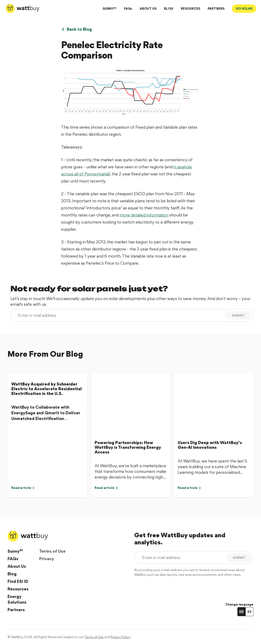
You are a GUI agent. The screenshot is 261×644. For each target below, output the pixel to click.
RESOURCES (190, 8)
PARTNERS (216, 8)
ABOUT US (148, 8)
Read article (23, 488)
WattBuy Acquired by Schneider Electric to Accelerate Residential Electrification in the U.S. (46, 389)
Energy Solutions (17, 599)
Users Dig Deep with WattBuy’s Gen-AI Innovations (210, 445)
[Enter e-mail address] (119, 315)
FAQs (128, 8)
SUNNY (109, 8)
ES (249, 612)
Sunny (15, 551)
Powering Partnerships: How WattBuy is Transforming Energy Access (128, 447)
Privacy (47, 559)
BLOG (169, 8)
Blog (12, 574)
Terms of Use (52, 551)
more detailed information (144, 215)
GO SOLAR (244, 8)
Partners (16, 610)
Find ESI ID (18, 581)
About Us (17, 566)
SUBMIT (238, 315)
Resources (18, 589)
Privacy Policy (120, 637)
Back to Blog (76, 29)
